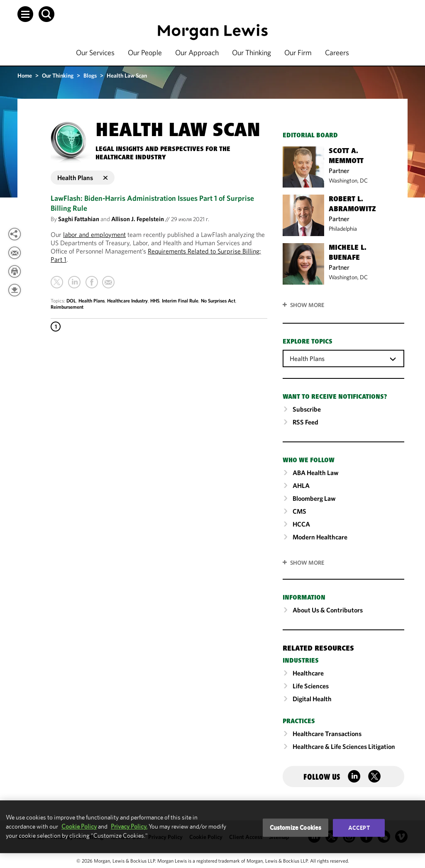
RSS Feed (305, 422)
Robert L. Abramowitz (352, 205)
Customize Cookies (296, 828)
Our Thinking (252, 52)
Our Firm (298, 52)
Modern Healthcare (320, 537)
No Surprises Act (218, 301)
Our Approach (197, 52)
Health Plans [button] (83, 178)
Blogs (90, 76)
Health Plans (92, 301)
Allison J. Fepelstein (138, 219)
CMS (299, 511)
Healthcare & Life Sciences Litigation (344, 746)
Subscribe (307, 409)
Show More (307, 305)
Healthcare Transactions (327, 734)
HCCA (301, 524)
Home (25, 76)
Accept (359, 828)
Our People (145, 52)
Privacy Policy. (129, 826)
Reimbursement (67, 307)
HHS (155, 301)
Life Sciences (311, 686)
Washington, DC (348, 180)
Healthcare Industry (127, 301)
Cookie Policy (79, 826)
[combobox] (343, 358)
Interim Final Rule (180, 301)
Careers (337, 52)
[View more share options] (15, 234)
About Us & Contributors (328, 610)
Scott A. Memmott (346, 156)
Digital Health (312, 699)
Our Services (95, 52)
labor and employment (94, 234)
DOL (71, 301)
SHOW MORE (307, 563)
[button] (25, 14)
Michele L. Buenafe (348, 253)
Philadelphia (343, 229)
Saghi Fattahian (79, 219)
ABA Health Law (316, 473)
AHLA (301, 485)
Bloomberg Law (314, 498)
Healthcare (308, 673)
